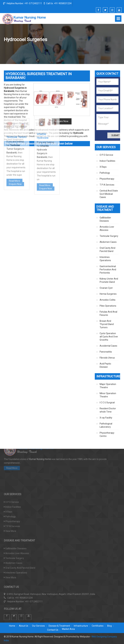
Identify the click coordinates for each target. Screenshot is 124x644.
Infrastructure (81, 626)
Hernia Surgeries (108, 294)
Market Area (68, 629)
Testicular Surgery (89, 48)
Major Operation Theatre (108, 386)
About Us (24, 626)
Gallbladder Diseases (105, 219)
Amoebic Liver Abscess (107, 228)
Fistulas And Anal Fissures (108, 313)
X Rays (103, 167)
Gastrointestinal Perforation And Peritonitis (108, 270)
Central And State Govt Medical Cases (109, 194)
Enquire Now (15, 144)
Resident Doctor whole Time (108, 410)
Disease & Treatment (59, 626)
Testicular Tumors (16, 97)
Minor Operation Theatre (108, 395)
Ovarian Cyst (106, 288)
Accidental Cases (108, 346)
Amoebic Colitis (108, 300)
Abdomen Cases (108, 242)
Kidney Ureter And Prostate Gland (109, 280)
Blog (109, 626)
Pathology (105, 173)
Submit (116, 135)
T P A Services (107, 185)
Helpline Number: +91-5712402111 (23, 3)
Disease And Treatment (65, 48)
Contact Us (53, 630)
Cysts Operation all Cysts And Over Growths (109, 337)
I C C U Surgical (107, 403)
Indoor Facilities (107, 161)
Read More (14, 141)
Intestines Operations (105, 259)
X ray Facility (106, 418)
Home (46, 48)
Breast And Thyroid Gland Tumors (107, 324)
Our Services (38, 626)
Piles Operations (108, 306)
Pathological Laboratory (106, 425)
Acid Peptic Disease (105, 365)
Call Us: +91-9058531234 (58, 3)
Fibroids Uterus (107, 358)
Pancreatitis (106, 352)
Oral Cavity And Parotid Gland (107, 250)
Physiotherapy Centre (107, 434)
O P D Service (106, 155)
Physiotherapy (107, 179)
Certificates (98, 626)
